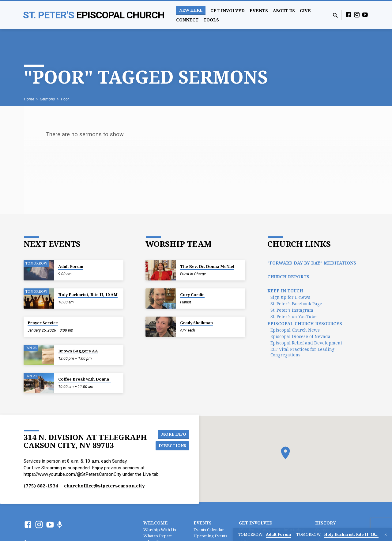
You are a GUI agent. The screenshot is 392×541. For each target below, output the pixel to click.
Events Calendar (209, 530)
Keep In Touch (285, 291)
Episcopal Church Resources (305, 323)
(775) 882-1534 (41, 486)
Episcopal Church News (295, 330)
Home (29, 99)
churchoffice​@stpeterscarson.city (104, 486)
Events (259, 11)
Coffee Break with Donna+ (85, 379)
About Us (284, 11)
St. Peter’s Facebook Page (296, 304)
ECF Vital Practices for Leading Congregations (302, 352)
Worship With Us (160, 530)
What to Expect (158, 536)
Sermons (47, 99)
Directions (173, 446)
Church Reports (288, 277)
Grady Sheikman (196, 323)
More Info (174, 434)
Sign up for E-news (290, 297)
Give (305, 11)
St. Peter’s (94, 15)
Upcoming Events (210, 536)
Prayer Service (43, 323)
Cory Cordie (192, 295)
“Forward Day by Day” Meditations (312, 263)
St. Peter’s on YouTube (294, 316)
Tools (211, 20)
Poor (65, 99)
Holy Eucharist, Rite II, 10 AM (88, 295)
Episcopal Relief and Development (306, 343)
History (326, 523)
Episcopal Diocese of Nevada (300, 336)
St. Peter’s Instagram (292, 310)
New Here (191, 10)
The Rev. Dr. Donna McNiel (207, 266)
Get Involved (228, 11)
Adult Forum (71, 266)
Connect (187, 20)
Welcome (156, 523)
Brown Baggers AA (78, 351)
